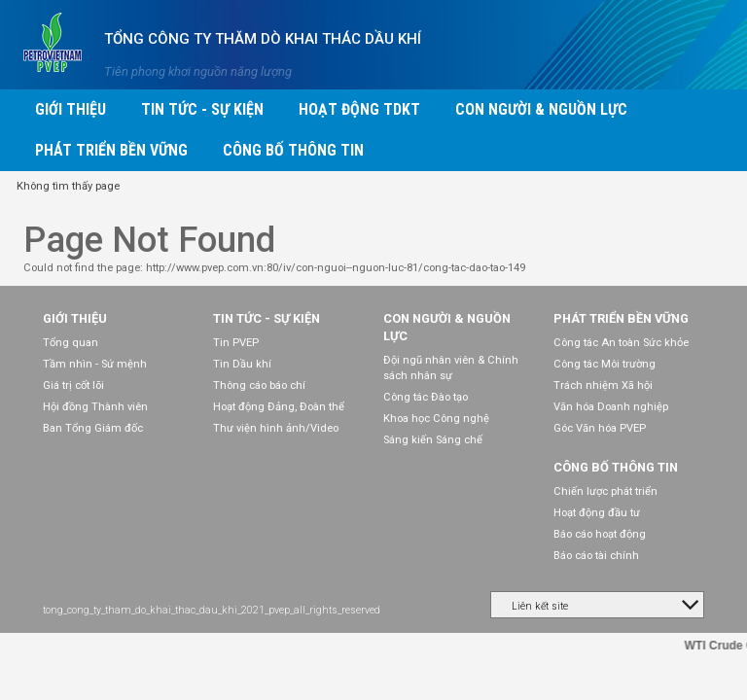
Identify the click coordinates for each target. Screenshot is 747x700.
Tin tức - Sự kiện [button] (202, 109)
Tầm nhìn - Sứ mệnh (95, 364)
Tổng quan (71, 343)
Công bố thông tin (616, 467)
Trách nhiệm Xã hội (603, 385)
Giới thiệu (75, 318)
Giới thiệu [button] (71, 109)
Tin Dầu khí (242, 364)
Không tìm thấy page (68, 186)
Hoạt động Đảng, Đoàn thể (279, 407)
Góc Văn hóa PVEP (600, 428)
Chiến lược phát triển (605, 491)
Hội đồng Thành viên (95, 407)
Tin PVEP (236, 343)
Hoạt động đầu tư (597, 513)
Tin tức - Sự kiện (267, 318)
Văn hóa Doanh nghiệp (611, 407)
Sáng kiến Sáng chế (433, 440)
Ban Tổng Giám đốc (93, 428)
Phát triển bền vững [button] (111, 150)
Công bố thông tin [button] (293, 150)
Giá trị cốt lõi (73, 385)
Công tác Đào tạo (426, 397)
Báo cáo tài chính (596, 556)
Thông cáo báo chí (259, 385)
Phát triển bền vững (621, 318)
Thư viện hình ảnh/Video (276, 428)
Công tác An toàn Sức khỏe (621, 343)
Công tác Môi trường (605, 364)
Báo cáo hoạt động (600, 534)
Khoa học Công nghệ (436, 419)
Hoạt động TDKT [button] (359, 109)
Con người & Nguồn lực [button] (541, 109)
